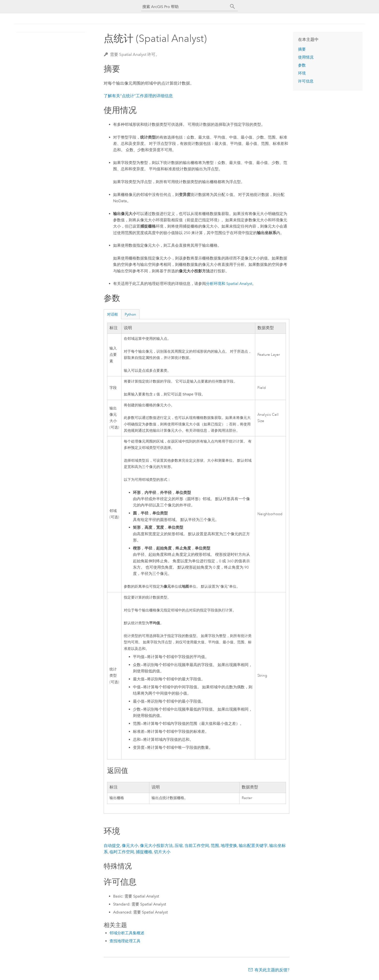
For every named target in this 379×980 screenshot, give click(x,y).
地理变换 (229, 846)
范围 (215, 846)
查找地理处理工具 (125, 941)
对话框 (113, 314)
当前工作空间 (197, 846)
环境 (302, 73)
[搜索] (233, 7)
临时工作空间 (122, 852)
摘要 (302, 49)
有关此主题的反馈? (272, 970)
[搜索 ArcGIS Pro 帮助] (185, 7)
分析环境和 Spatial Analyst (229, 284)
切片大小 (162, 852)
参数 (302, 65)
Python (130, 314)
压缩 (179, 846)
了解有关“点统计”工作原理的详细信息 (138, 96)
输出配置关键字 (253, 846)
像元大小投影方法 (156, 846)
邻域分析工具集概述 (127, 933)
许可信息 (306, 81)
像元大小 (130, 846)
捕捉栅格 (144, 852)
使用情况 (306, 57)
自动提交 (112, 846)
